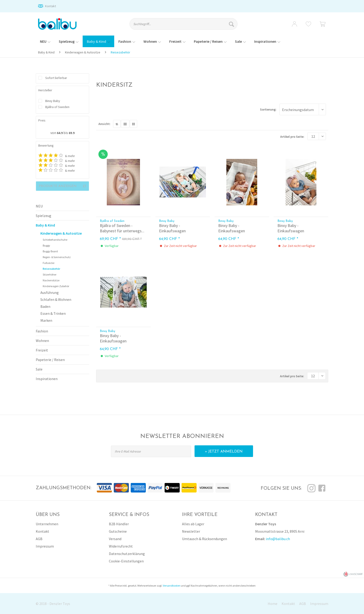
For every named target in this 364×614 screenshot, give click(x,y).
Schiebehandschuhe (55, 240)
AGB (39, 539)
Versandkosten (172, 586)
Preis (42, 120)
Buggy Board (50, 251)
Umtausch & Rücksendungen (205, 539)
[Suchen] (232, 24)
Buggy (46, 245)
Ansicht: (104, 124)
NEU (39, 206)
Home (273, 604)
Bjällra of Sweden (57, 107)
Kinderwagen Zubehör (56, 286)
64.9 (60, 133)
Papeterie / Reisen (50, 360)
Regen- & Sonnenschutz (57, 257)
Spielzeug (44, 216)
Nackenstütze (51, 280)
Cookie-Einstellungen (126, 561)
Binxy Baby (53, 101)
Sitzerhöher (50, 274)
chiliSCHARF (353, 574)
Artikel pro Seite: (292, 137)
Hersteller (45, 90)
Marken (46, 320)
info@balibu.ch (278, 539)
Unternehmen (47, 524)
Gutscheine (118, 531)
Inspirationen (47, 379)
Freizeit (42, 350)
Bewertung (46, 145)
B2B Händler (119, 524)
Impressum (45, 546)
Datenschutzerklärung (127, 554)
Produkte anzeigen (62, 186)
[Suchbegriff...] (184, 24)
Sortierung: (268, 109)
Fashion (42, 331)
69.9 (72, 133)
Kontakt (50, 6)
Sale (39, 369)
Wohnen (42, 341)
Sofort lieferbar (56, 78)
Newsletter (191, 531)
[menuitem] (188, 26)
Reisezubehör (51, 269)
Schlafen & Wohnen (56, 299)
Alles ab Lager (193, 524)
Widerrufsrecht (121, 546)
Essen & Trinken (53, 313)
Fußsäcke (49, 263)
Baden (45, 306)
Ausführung (50, 292)
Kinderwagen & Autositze (61, 233)
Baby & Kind (45, 225)
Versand (115, 539)
